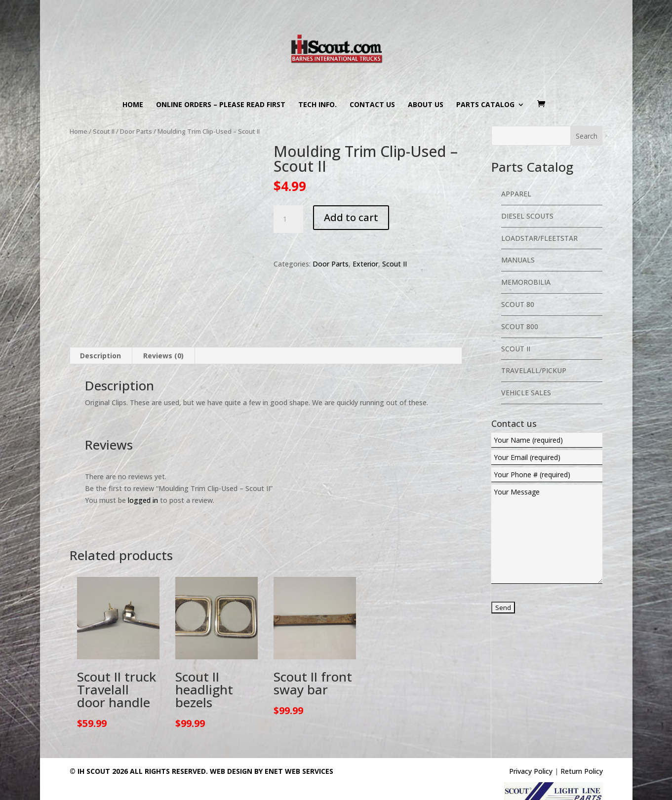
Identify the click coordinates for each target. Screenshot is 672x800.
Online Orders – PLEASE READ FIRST (221, 105)
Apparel (516, 194)
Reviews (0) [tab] (163, 356)
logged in (143, 500)
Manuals (518, 260)
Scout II (104, 131)
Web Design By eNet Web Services (272, 771)
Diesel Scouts (527, 216)
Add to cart (351, 217)
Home (133, 105)
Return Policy (582, 771)
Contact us (372, 105)
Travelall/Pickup (534, 370)
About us (426, 105)
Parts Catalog (485, 105)
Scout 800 (520, 326)
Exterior (365, 264)
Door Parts (136, 131)
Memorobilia (526, 282)
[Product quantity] (288, 219)
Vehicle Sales (526, 393)
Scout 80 (518, 304)
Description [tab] (100, 356)
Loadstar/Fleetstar (539, 238)
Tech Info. (317, 105)
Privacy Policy (531, 771)
